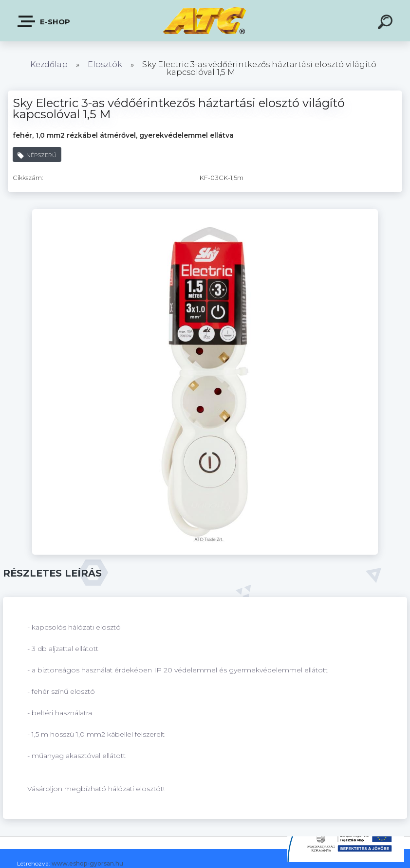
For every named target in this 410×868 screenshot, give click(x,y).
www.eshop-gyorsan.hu (87, 863)
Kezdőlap (49, 64)
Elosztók (105, 64)
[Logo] (205, 21)
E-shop (44, 21)
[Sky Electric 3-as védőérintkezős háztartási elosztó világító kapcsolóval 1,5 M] (205, 213)
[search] (387, 23)
